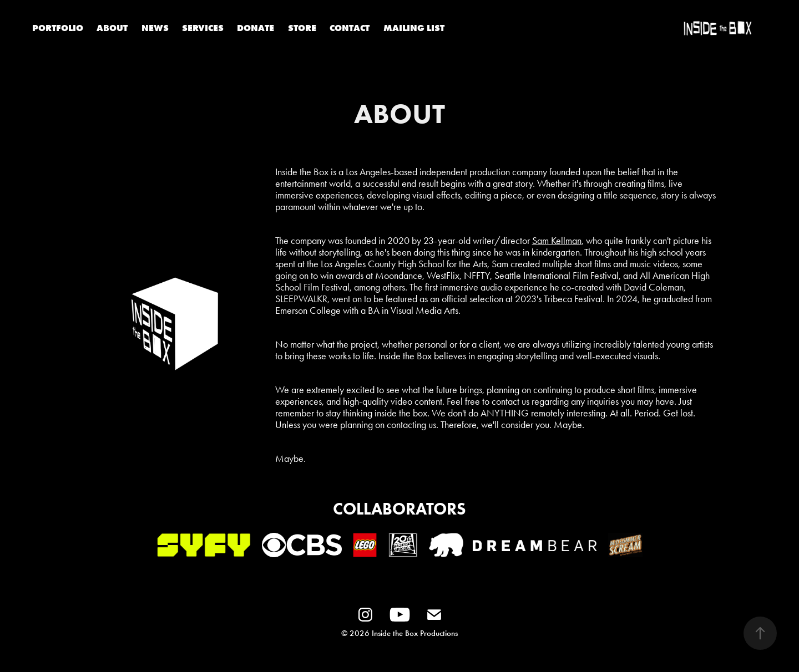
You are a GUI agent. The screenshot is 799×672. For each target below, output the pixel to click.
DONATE (256, 28)
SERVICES (203, 28)
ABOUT (112, 28)
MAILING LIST (414, 28)
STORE (302, 28)
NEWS (155, 28)
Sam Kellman (557, 241)
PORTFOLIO (58, 28)
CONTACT (350, 28)
